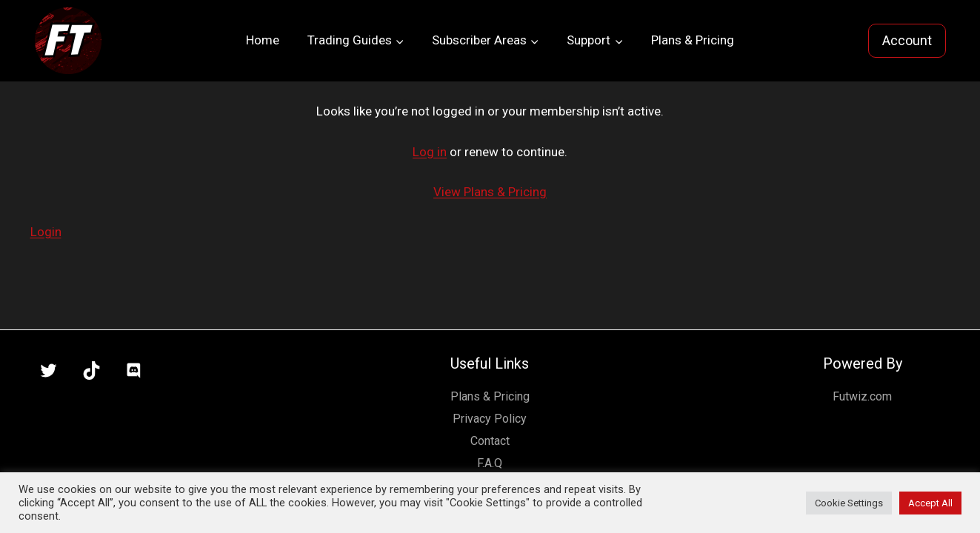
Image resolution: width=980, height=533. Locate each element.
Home (263, 40)
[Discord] (134, 371)
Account (907, 40)
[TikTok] (91, 371)
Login (46, 232)
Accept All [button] (930, 503)
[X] (49, 371)
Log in (430, 152)
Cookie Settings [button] (849, 503)
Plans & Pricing (693, 40)
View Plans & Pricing (490, 192)
